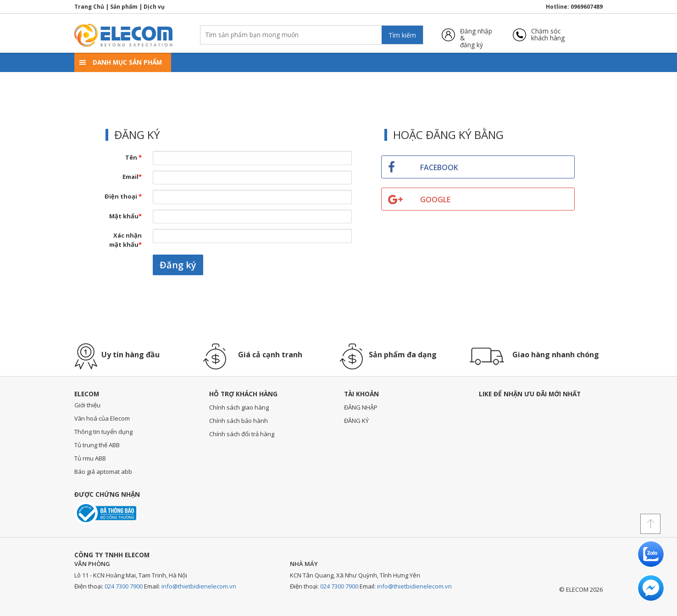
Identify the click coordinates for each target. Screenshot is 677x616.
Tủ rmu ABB (90, 458)
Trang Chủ (89, 7)
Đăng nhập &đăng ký (476, 35)
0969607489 (587, 7)
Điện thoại (123, 196)
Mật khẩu (125, 216)
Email (132, 177)
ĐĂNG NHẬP (361, 407)
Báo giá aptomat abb (103, 472)
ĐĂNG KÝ (356, 421)
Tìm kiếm (402, 35)
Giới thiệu (87, 405)
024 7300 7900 (124, 586)
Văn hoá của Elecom (102, 418)
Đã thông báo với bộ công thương (105, 513)
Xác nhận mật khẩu (125, 240)
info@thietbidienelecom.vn (199, 586)
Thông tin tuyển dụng (103, 432)
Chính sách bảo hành (239, 421)
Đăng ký (178, 265)
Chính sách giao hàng (239, 407)
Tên (133, 157)
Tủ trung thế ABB (97, 445)
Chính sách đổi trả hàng (242, 434)
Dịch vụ (154, 7)
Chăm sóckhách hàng (548, 35)
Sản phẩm (124, 7)
